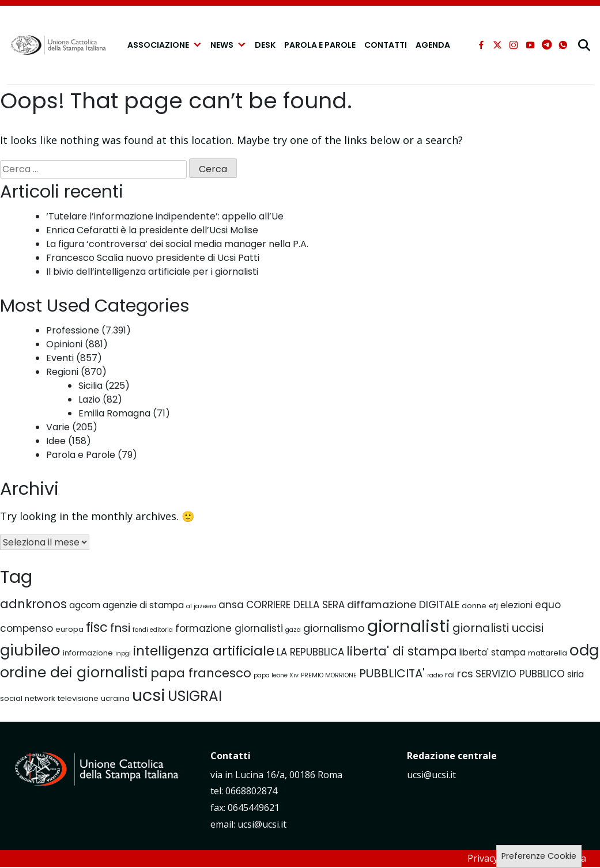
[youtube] (530, 45)
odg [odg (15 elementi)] (584, 650)
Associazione (165, 45)
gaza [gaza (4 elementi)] (293, 630)
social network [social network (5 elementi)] (28, 698)
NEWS (228, 45)
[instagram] (514, 45)
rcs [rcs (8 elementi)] (465, 674)
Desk (265, 45)
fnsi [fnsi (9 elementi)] (120, 628)
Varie (58, 427)
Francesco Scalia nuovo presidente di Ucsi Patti (153, 258)
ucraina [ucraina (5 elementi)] (115, 698)
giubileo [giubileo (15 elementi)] (30, 650)
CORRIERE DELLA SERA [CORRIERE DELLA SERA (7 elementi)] (295, 605)
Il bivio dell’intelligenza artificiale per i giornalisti (152, 272)
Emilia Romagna (114, 413)
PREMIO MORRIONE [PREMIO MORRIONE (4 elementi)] (329, 675)
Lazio (89, 399)
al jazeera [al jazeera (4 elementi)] (201, 606)
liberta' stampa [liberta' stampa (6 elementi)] (493, 652)
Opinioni (64, 344)
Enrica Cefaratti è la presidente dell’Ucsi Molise (152, 230)
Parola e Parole (320, 45)
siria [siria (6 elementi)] (576, 674)
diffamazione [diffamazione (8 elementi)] (382, 604)
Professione (73, 330)
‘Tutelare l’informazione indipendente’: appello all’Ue (165, 216)
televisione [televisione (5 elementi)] (78, 698)
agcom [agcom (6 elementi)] (85, 605)
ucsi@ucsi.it (431, 775)
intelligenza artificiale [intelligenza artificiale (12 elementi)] (204, 651)
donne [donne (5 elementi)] (474, 606)
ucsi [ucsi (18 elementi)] (149, 695)
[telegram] (547, 45)
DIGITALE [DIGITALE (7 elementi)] (439, 605)
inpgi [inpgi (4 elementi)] (123, 653)
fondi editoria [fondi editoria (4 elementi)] (153, 630)
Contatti (386, 45)
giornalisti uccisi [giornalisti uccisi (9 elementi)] (498, 628)
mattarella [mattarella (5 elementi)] (548, 653)
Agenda (433, 45)
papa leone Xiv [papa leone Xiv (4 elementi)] (276, 675)
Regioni (62, 372)
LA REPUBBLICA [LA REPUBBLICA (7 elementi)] (310, 652)
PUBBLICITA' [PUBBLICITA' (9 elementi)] (392, 673)
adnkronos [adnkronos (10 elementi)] (33, 604)
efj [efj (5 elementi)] (493, 606)
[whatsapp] (563, 45)
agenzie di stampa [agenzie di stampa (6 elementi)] (143, 605)
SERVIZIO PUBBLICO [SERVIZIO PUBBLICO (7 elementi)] (520, 674)
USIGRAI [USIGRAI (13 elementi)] (195, 696)
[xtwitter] (497, 45)
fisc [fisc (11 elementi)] (97, 627)
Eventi (60, 358)
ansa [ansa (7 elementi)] (231, 605)
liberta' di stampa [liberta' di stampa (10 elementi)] (402, 651)
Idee (56, 441)
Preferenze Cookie (539, 856)
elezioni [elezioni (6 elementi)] (516, 605)
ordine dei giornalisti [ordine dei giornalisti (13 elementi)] (74, 672)
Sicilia (90, 386)
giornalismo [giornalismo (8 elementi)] (334, 628)
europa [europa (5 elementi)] (69, 629)
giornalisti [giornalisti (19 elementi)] (409, 626)
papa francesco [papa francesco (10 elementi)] (201, 673)
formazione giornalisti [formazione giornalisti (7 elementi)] (229, 628)
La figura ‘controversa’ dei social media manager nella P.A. (177, 244)
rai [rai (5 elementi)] (450, 675)
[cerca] (586, 45)
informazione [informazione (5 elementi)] (88, 653)
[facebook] (481, 45)
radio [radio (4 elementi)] (435, 675)
